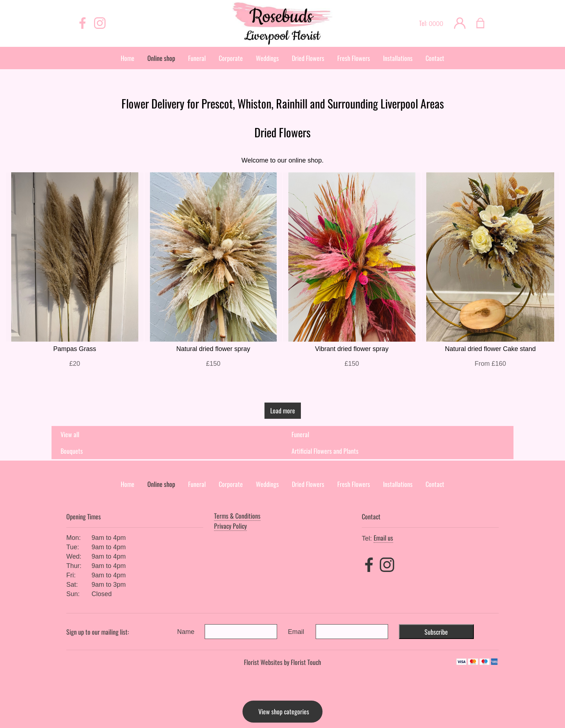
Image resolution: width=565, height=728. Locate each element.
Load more (283, 410)
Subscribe (436, 632)
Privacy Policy (230, 526)
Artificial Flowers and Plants (325, 451)
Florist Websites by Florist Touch (282, 662)
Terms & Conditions (237, 516)
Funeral (300, 434)
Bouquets (72, 451)
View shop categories (284, 711)
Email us (383, 538)
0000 (436, 24)
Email (296, 632)
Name (186, 632)
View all (70, 434)
